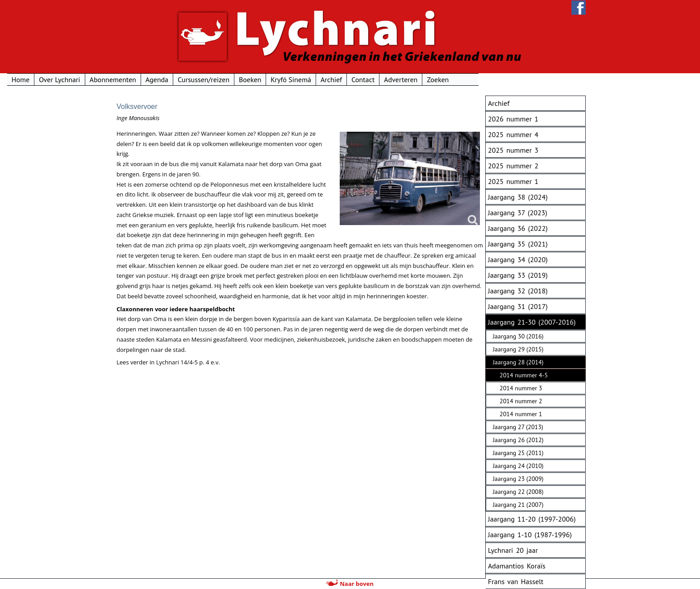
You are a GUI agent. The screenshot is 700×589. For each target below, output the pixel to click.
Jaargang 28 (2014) (518, 362)
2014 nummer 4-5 (524, 375)
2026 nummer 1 (513, 119)
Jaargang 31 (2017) (518, 306)
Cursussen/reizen (311, 79)
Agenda (264, 79)
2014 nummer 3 (521, 388)
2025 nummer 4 (513, 134)
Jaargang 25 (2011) (518, 453)
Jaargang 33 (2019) (518, 275)
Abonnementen (220, 79)
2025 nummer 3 (513, 150)
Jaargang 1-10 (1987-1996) (530, 535)
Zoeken (545, 79)
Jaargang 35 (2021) (518, 244)
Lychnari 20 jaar (513, 550)
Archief (438, 79)
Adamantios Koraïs (517, 566)
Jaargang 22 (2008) (518, 492)
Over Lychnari (167, 79)
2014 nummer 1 (521, 414)
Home (128, 79)
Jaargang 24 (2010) (518, 466)
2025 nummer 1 (513, 181)
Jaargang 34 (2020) (518, 259)
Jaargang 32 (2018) (518, 291)
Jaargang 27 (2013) (518, 427)
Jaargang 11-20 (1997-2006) (532, 519)
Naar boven (350, 584)
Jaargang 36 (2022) (518, 228)
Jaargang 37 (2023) (518, 213)
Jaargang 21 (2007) (518, 505)
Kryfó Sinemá (398, 79)
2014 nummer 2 (521, 401)
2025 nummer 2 (513, 166)
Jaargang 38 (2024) (518, 197)
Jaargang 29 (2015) (518, 349)
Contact (471, 79)
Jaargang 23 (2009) (518, 479)
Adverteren (508, 79)
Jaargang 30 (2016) (518, 336)
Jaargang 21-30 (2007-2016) (532, 322)
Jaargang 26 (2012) (518, 440)
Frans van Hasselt (516, 581)
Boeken (357, 79)
